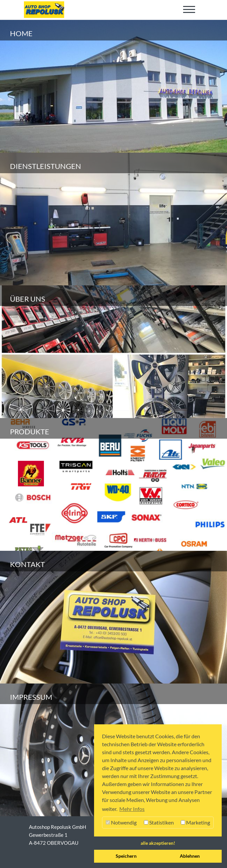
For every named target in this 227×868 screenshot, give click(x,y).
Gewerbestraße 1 (48, 835)
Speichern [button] (126, 856)
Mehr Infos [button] (132, 809)
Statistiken (159, 822)
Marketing (195, 822)
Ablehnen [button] (190, 856)
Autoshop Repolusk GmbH (57, 827)
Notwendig (121, 822)
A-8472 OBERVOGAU (54, 843)
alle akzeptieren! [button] (158, 843)
